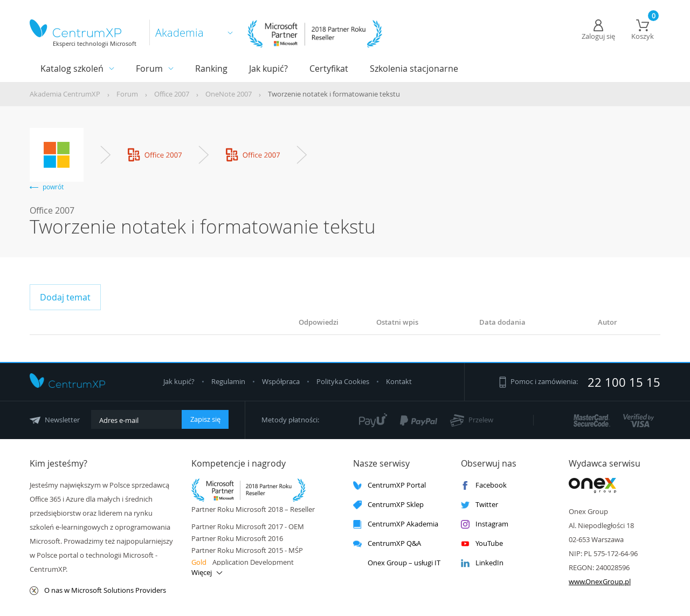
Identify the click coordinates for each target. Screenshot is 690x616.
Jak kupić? (268, 69)
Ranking (211, 69)
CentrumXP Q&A (387, 543)
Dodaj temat (65, 297)
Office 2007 (172, 94)
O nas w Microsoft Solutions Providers (98, 590)
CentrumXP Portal (389, 485)
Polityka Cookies (344, 381)
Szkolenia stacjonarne (414, 69)
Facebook (484, 485)
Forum (149, 69)
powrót (47, 187)
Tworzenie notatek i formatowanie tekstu (334, 94)
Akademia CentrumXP (65, 94)
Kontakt (399, 381)
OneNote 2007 (229, 94)
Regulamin (229, 381)
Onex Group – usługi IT (397, 563)
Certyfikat (329, 69)
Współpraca (281, 381)
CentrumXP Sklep (388, 505)
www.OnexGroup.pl (600, 581)
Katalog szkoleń (72, 69)
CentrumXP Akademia (396, 524)
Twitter (479, 505)
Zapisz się (205, 419)
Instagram (485, 524)
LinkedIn (482, 563)
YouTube (482, 543)
